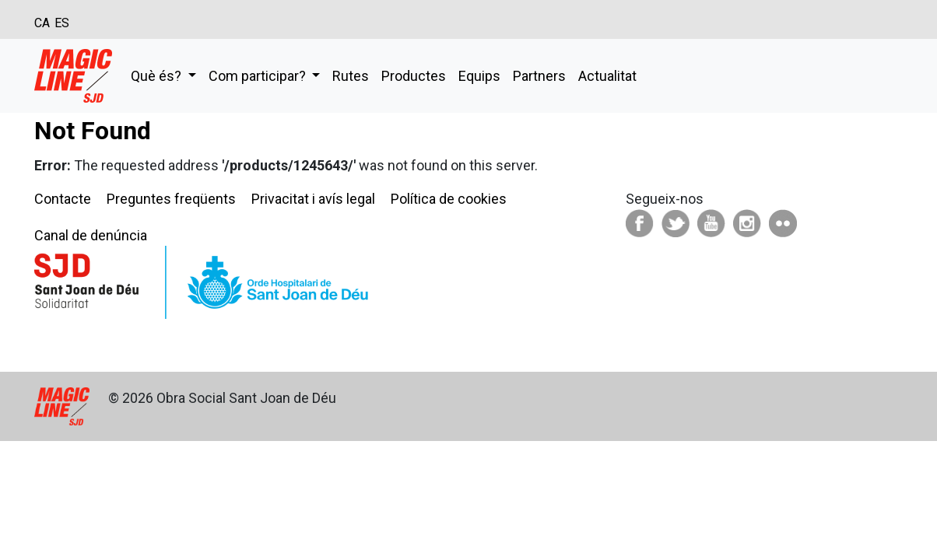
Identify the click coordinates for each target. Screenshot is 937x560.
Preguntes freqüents (171, 199)
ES (62, 23)
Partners (539, 76)
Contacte (63, 199)
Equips (479, 76)
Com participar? (259, 76)
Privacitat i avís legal (313, 199)
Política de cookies (449, 199)
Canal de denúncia (91, 235)
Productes (414, 76)
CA (42, 23)
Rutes (351, 76)
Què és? (158, 76)
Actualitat (607, 76)
